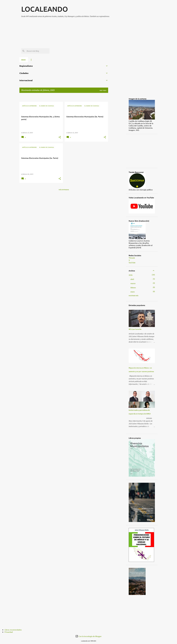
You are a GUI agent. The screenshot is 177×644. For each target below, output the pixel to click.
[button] (60, 137)
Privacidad (9, 632)
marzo (133, 283)
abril (132, 279)
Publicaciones (51, 60)
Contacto (98, 60)
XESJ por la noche (135, 329)
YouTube (132, 263)
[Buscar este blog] (38, 51)
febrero (133, 288)
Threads (132, 258)
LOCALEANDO (45, 9)
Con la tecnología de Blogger (88, 636)
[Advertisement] (76, 34)
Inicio (23, 60)
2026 (131, 275)
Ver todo (103, 90)
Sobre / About (36, 60)
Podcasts (85, 60)
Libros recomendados (13, 630)
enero (133, 292)
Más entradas (64, 190)
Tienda (74, 60)
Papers (64, 60)
